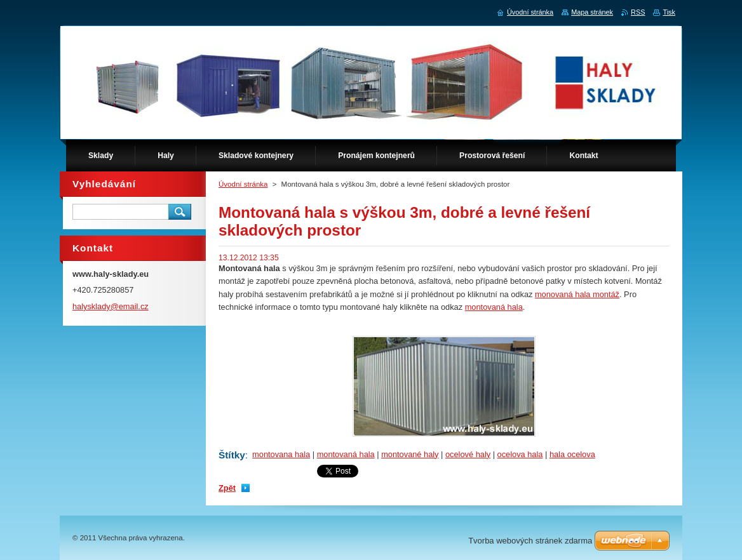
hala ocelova (572, 454)
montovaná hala (494, 307)
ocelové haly (468, 454)
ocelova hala (520, 454)
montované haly (410, 454)
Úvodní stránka (243, 184)
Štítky (232, 455)
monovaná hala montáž (577, 294)
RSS (638, 12)
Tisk (669, 12)
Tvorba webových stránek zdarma (530, 541)
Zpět (227, 488)
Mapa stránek (592, 12)
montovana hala (281, 454)
